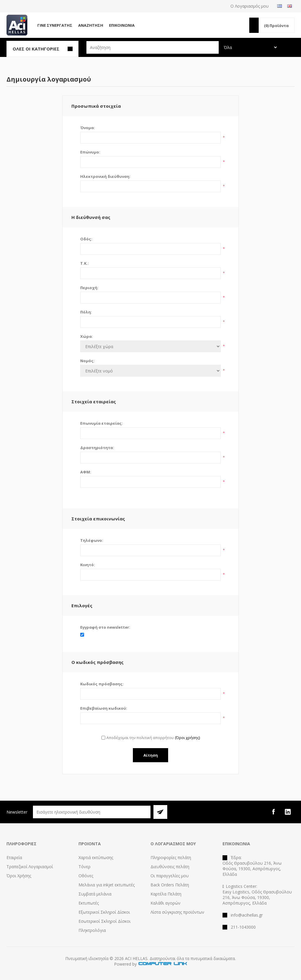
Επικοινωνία (122, 25)
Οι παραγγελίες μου (170, 876)
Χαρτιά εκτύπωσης (96, 857)
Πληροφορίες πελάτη (171, 857)
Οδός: (86, 239)
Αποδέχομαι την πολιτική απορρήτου (140, 738)
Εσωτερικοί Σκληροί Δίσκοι (104, 921)
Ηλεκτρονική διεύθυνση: (105, 176)
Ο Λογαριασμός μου (250, 6)
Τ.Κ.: (85, 263)
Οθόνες (86, 876)
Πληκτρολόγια (92, 930)
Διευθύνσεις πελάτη (170, 867)
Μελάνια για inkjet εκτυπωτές (107, 885)
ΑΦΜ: (86, 472)
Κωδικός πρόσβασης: (102, 684)
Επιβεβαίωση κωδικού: (104, 708)
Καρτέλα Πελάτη (166, 894)
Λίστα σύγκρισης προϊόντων (177, 912)
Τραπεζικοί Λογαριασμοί (30, 867)
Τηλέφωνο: (92, 540)
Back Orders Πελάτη (170, 885)
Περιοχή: (89, 288)
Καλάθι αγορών (165, 903)
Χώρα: (87, 336)
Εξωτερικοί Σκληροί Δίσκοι (104, 912)
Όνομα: (88, 128)
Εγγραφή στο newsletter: (105, 627)
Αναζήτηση (91, 25)
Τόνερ (85, 867)
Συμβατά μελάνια (95, 894)
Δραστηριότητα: (97, 448)
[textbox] (153, 47)
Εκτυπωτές (89, 903)
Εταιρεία (14, 857)
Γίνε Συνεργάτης (55, 25)
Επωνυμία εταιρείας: (102, 423)
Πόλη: (86, 312)
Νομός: (87, 361)
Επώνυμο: (90, 152)
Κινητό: (88, 565)
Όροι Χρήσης (19, 876)
